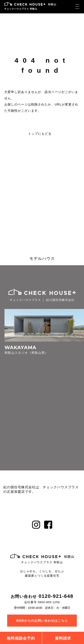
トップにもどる (40, 134)
